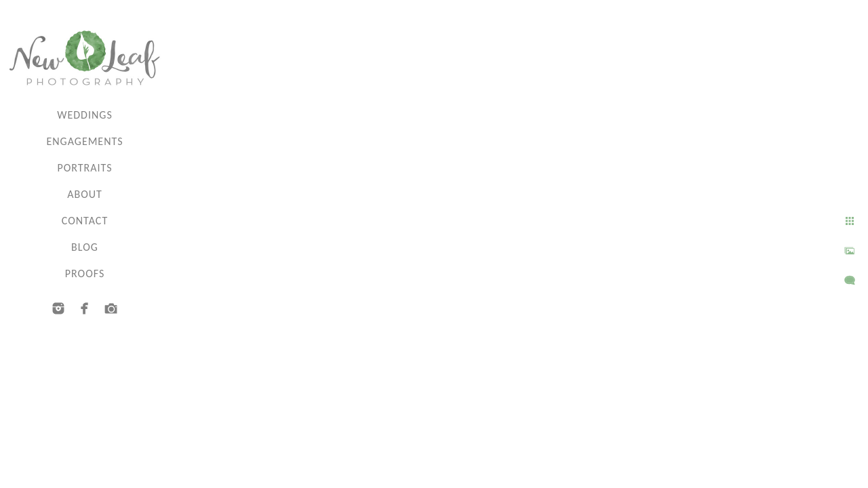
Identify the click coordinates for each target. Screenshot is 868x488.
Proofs (85, 273)
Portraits (84, 168)
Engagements (84, 141)
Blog (85, 247)
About (85, 194)
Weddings (85, 115)
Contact (85, 221)
